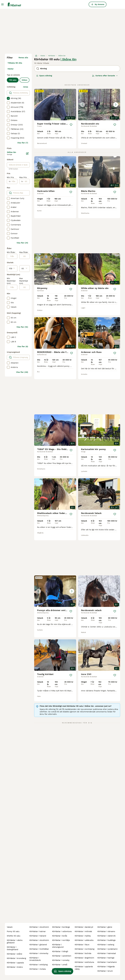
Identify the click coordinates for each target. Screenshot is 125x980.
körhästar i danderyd (84, 927)
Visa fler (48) (22, 372)
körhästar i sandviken (62, 956)
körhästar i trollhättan (39, 949)
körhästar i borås (60, 936)
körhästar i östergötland (12, 948)
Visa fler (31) (22, 243)
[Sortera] (105, 76)
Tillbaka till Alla (15, 63)
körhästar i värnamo (106, 931)
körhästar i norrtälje (61, 940)
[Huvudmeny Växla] (2, 4)
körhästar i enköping (39, 965)
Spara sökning (44, 76)
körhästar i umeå (60, 965)
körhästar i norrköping (85, 949)
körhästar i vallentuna (62, 931)
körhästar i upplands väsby (84, 968)
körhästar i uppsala (15, 963)
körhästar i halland (38, 936)
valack (10, 927)
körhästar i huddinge (107, 940)
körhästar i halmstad (107, 953)
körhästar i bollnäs (83, 953)
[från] (14, 181)
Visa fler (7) (23, 143)
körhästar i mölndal (83, 931)
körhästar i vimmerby (39, 953)
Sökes (24, 80)
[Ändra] (27, 153)
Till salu (13, 80)
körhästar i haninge (106, 958)
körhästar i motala (38, 969)
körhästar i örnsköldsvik (35, 959)
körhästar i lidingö (60, 951)
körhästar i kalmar (38, 931)
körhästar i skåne (15, 954)
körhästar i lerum (105, 971)
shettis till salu (14, 936)
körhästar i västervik (107, 936)
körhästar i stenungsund (58, 946)
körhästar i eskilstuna (84, 962)
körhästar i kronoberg (16, 958)
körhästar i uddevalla (84, 940)
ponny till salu (13, 931)
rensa (26, 87)
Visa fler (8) (23, 347)
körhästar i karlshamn (107, 962)
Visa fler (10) (22, 327)
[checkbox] (8, 98)
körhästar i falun (82, 945)
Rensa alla (23, 58)
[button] (99, 105)
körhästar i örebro (15, 967)
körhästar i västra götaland (15, 941)
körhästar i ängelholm (84, 958)
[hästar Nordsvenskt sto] (99, 105)
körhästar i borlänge (61, 927)
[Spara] (71, 125)
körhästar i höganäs (106, 967)
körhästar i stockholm (39, 927)
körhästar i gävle (105, 927)
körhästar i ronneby (61, 960)
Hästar (11, 69)
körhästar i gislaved (38, 945)
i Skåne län (68, 59)
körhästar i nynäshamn (107, 949)
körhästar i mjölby (83, 936)
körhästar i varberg (106, 945)
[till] (26, 181)
